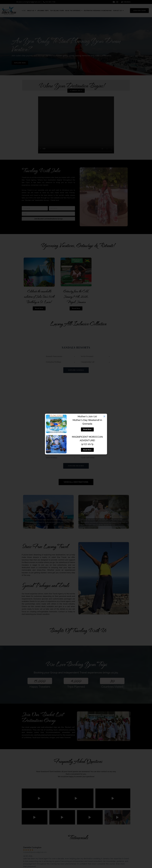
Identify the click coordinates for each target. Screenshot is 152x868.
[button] (104, 416)
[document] (76, 434)
